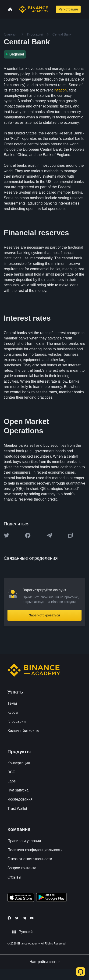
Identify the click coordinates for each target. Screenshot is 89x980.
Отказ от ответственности (30, 859)
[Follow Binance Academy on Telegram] (24, 918)
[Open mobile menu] (86, 9)
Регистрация (68, 9)
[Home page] (34, 9)
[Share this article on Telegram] (49, 535)
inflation (60, 90)
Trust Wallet (17, 809)
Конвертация (19, 763)
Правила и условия (24, 841)
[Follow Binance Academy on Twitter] (17, 918)
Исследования (20, 799)
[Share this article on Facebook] (28, 535)
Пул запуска (18, 790)
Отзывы (14, 877)
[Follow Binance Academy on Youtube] (32, 918)
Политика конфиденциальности (35, 850)
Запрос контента (22, 868)
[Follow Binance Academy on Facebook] (9, 918)
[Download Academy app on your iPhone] (21, 898)
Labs (12, 781)
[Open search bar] (52, 9)
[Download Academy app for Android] (51, 898)
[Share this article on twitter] (7, 535)
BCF (11, 772)
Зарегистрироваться (44, 615)
